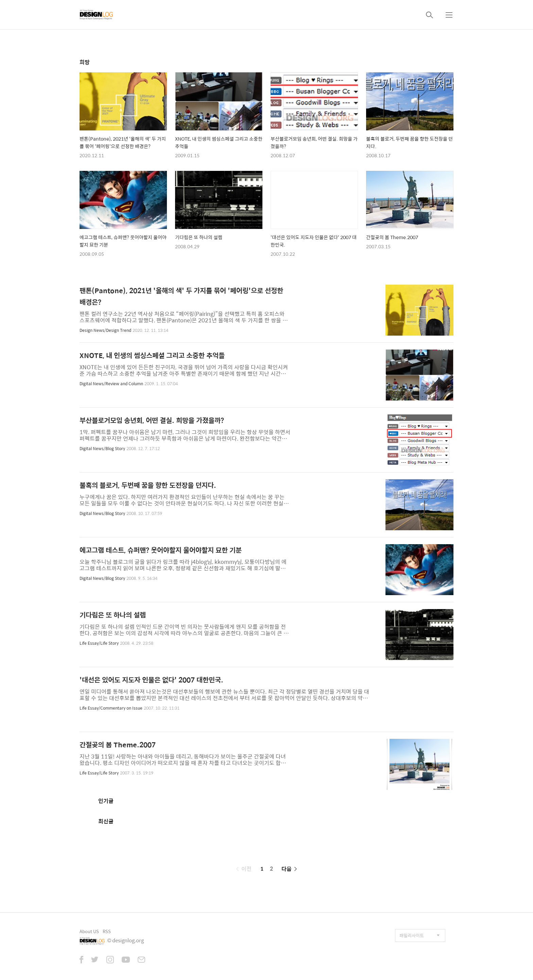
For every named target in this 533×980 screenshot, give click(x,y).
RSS (107, 931)
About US (89, 931)
